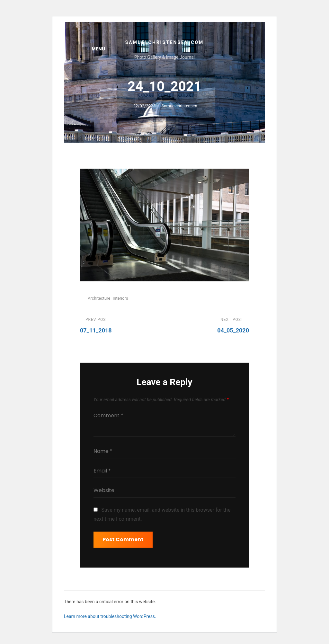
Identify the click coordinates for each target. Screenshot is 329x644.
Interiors (120, 298)
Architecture (99, 298)
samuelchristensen (179, 106)
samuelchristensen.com (164, 42)
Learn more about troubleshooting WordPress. (110, 616)
